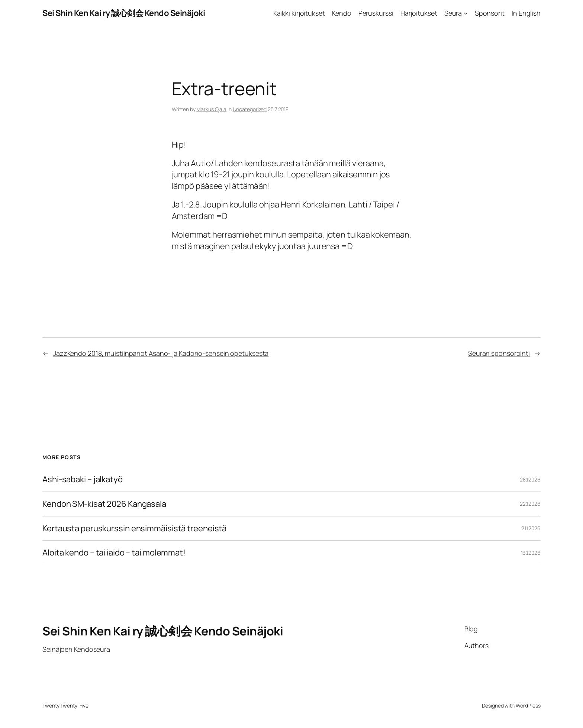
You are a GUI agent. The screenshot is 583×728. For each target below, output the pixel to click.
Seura (453, 13)
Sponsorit (490, 13)
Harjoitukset (419, 13)
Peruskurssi (376, 13)
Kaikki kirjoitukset (299, 13)
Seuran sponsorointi (499, 353)
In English (526, 13)
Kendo (342, 13)
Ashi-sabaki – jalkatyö (83, 479)
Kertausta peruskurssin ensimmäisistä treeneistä (134, 529)
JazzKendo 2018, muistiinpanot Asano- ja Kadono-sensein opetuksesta (161, 353)
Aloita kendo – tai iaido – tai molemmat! (114, 553)
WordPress (528, 706)
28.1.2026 (530, 479)
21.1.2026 (531, 528)
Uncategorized (250, 109)
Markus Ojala (211, 109)
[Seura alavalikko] (466, 13)
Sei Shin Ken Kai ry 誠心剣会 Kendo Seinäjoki (124, 13)
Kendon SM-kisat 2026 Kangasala (104, 504)
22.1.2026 (530, 504)
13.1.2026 (531, 553)
